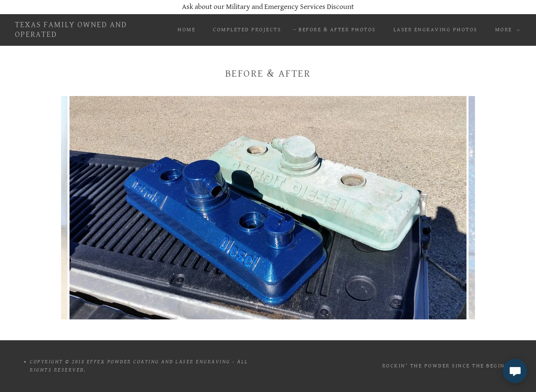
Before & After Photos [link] (337, 30)
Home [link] (186, 30)
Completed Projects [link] (247, 30)
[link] (85, 35)
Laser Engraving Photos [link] (435, 30)
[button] (505, 30)
